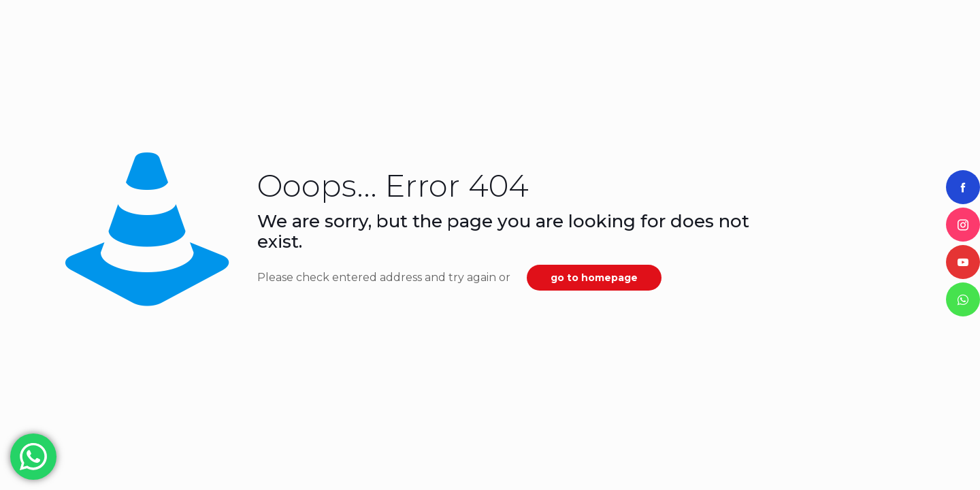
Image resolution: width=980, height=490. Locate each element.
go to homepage (594, 278)
